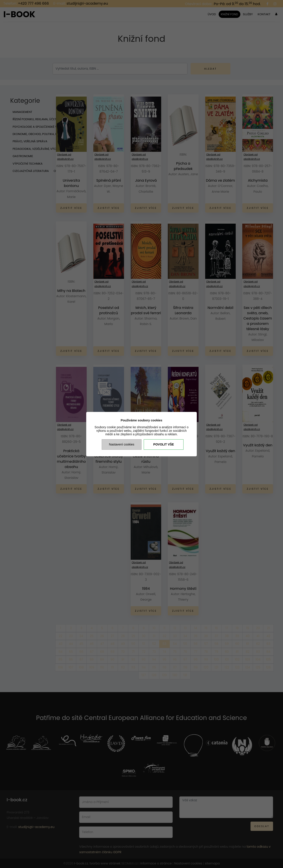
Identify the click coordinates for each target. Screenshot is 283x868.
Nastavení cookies (122, 444)
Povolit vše (163, 444)
